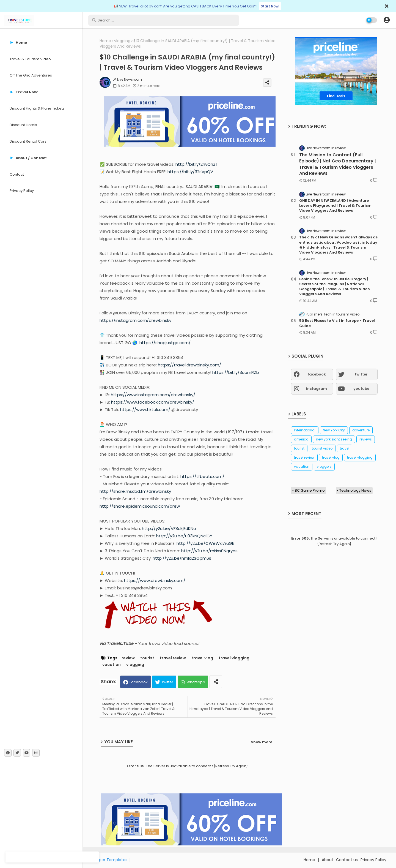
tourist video (322, 448)
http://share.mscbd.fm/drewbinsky (135, 491)
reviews (366, 439)
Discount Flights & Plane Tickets (37, 108)
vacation (112, 665)
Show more (262, 742)
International (305, 430)
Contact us (347, 860)
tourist (147, 658)
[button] (387, 20)
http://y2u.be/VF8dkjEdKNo (169, 528)
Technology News (355, 490)
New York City (334, 430)
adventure (361, 430)
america (301, 439)
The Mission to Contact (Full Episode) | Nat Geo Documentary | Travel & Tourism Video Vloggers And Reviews (338, 164)
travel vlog (202, 658)
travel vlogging (234, 658)
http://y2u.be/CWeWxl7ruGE (205, 543)
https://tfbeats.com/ (202, 476)
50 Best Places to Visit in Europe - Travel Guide (337, 323)
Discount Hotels (23, 125)
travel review (173, 658)
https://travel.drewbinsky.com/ (189, 365)
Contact (17, 174)
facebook (317, 374)
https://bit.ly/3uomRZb (236, 372)
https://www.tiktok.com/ (145, 409)
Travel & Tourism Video (30, 59)
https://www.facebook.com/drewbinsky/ (153, 402)
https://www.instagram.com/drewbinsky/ (153, 395)
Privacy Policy (22, 191)
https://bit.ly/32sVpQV (190, 172)
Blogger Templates (109, 860)
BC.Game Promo (310, 490)
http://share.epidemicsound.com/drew (140, 506)
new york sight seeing (334, 439)
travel (345, 448)
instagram (317, 389)
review (128, 658)
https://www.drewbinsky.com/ (155, 580)
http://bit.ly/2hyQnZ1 (196, 164)
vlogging (122, 41)
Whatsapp (196, 682)
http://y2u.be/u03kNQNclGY (184, 536)
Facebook (139, 682)
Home (105, 41)
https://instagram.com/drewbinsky (135, 320)
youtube (361, 389)
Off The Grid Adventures (31, 75)
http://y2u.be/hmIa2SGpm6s (182, 558)
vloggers (324, 466)
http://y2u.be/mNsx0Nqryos (209, 551)
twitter (361, 374)
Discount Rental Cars (28, 141)
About (328, 860)
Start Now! (270, 6)
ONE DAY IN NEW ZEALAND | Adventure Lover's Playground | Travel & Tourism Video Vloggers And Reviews (335, 206)
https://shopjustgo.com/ (165, 343)
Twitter (167, 682)
